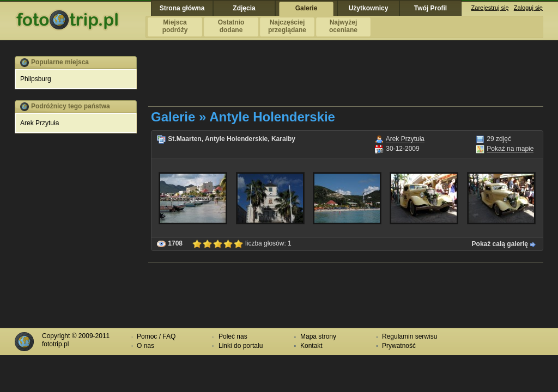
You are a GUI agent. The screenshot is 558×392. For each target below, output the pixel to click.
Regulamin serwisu (410, 336)
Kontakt (311, 346)
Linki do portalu (241, 346)
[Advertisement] (347, 81)
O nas (145, 346)
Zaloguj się (528, 8)
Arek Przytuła (40, 123)
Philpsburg (36, 79)
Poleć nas (233, 336)
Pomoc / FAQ (156, 336)
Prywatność (399, 346)
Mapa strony (318, 336)
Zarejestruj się (490, 8)
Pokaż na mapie (510, 149)
